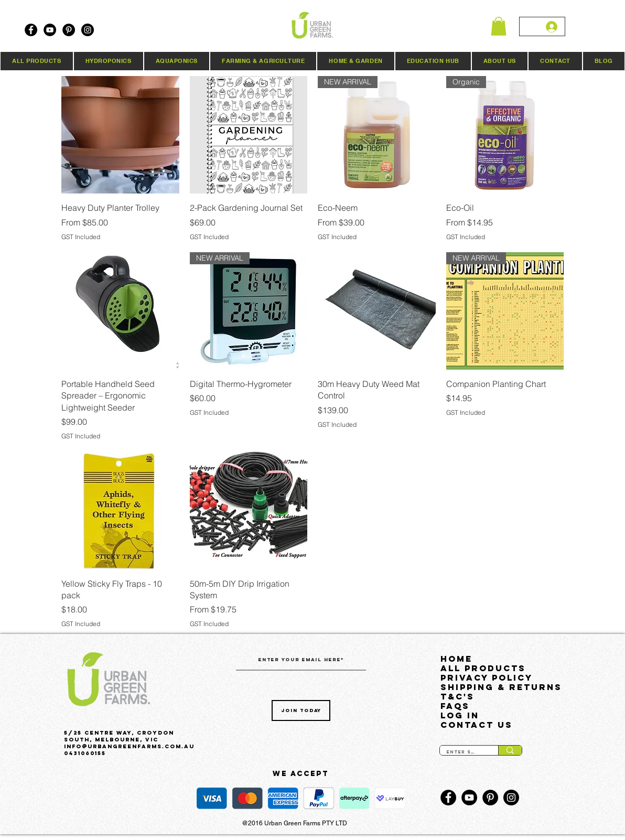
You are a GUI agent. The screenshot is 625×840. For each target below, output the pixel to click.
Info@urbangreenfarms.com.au (129, 746)
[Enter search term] (461, 752)
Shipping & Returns (493, 687)
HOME (456, 659)
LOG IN (460, 715)
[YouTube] (50, 30)
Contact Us (477, 725)
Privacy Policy (487, 677)
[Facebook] (31, 30)
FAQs (455, 706)
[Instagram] (88, 30)
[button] (499, 26)
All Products (483, 668)
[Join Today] (301, 710)
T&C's (457, 696)
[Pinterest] (69, 30)
